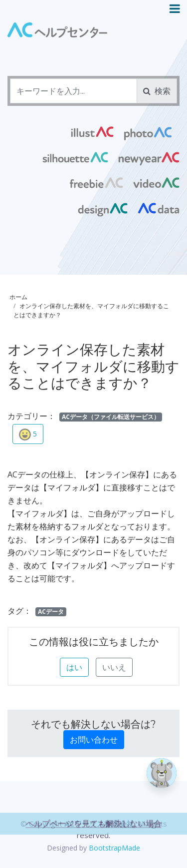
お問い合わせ (94, 740)
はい (74, 667)
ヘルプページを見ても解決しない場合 (94, 838)
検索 (157, 91)
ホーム (18, 297)
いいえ (114, 667)
